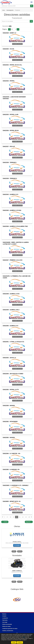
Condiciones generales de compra (10, 629)
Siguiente (29, 522)
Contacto (4, 616)
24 (29, 517)
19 (14, 517)
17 (7, 517)
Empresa (4, 614)
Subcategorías (10, 10)
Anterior (5, 522)
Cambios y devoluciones (8, 631)
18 (10, 517)
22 (23, 517)
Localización (5, 618)
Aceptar (14, 642)
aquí (24, 637)
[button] (9, 29)
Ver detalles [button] (17, 545)
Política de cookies (6, 626)
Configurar (20, 642)
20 (17, 517)
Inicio (4, 10)
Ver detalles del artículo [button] (17, 44)
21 (20, 517)
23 (26, 517)
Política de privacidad (7, 624)
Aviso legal (5, 622)
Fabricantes (5, 620)
